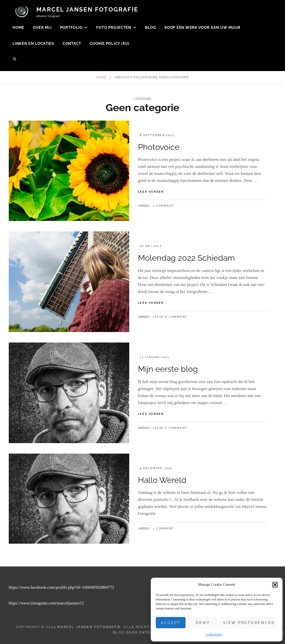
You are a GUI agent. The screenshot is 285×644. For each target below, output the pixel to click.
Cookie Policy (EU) (110, 44)
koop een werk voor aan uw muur (202, 28)
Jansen (143, 206)
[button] (275, 585)
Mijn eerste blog (168, 369)
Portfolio (71, 28)
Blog (151, 28)
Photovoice (159, 147)
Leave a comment (170, 317)
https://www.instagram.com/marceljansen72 (46, 603)
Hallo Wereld (162, 480)
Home (18, 28)
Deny (203, 623)
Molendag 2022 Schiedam (186, 258)
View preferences (249, 623)
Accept (171, 623)
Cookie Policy (214, 634)
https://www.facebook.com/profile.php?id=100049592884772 (61, 587)
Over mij (42, 28)
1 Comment (164, 206)
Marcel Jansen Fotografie (87, 9)
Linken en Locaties (33, 44)
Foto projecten (114, 28)
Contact (72, 44)
